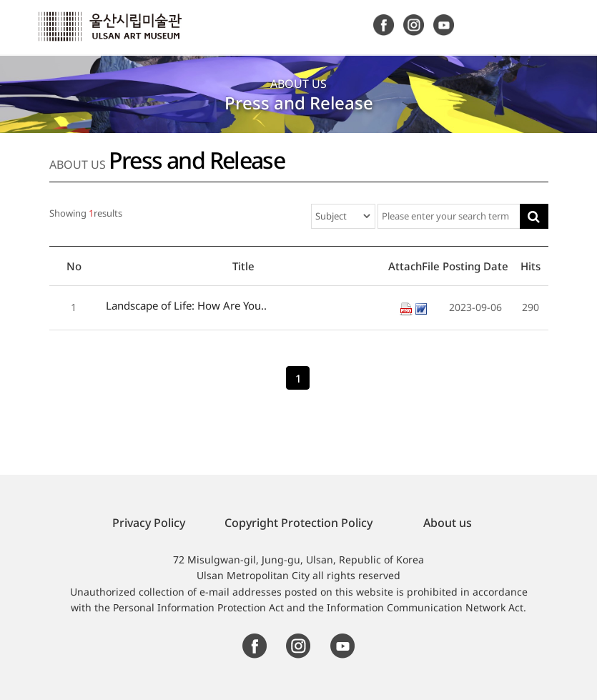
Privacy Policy (149, 523)
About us (448, 523)
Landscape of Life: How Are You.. (186, 305)
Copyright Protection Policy (298, 523)
